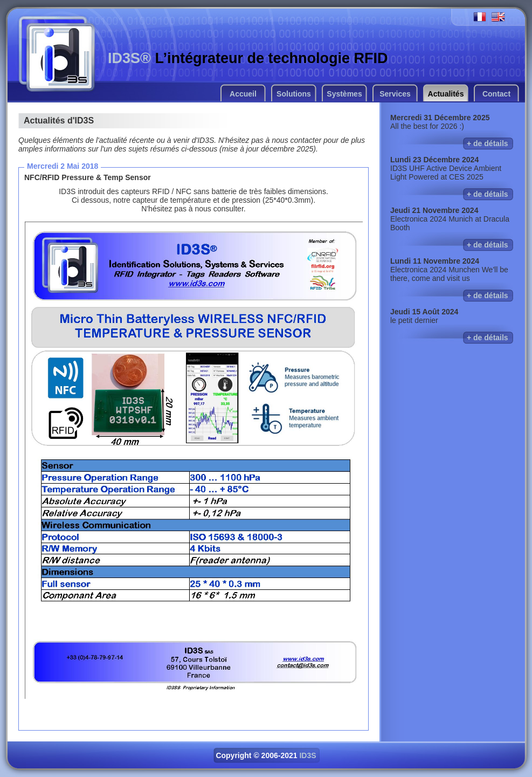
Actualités (446, 94)
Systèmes (344, 94)
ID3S (308, 755)
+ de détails (488, 143)
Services (395, 94)
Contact (496, 94)
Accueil (243, 94)
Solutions (294, 94)
